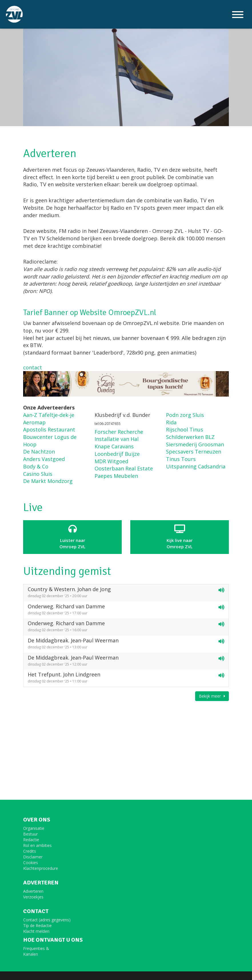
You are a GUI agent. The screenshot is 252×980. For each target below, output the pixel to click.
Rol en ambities (37, 845)
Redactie (31, 840)
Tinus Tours (181, 459)
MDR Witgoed (111, 461)
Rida (171, 422)
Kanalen (31, 954)
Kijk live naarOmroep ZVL (180, 537)
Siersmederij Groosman (195, 444)
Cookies (31, 863)
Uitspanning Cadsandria (196, 466)
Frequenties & (36, 948)
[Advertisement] (126, 745)
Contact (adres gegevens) (47, 920)
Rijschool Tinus (185, 429)
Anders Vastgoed (44, 459)
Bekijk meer (212, 696)
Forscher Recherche (119, 432)
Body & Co (36, 466)
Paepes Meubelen (116, 476)
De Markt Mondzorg (48, 481)
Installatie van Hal (117, 439)
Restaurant (61, 429)
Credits (30, 851)
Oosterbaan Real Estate (124, 468)
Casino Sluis (38, 474)
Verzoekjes (33, 897)
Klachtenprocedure (41, 868)
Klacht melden (36, 931)
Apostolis (35, 429)
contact (33, 367)
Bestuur (30, 834)
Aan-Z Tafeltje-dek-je (49, 415)
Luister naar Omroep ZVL (72, 537)
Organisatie (34, 828)
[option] (126, 63)
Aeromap (34, 422)
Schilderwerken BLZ (190, 437)
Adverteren (33, 891)
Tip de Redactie (37, 925)
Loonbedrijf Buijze (117, 454)
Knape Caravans (114, 446)
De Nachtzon (39, 452)
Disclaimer (33, 857)
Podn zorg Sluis (185, 415)
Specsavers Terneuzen (194, 452)
